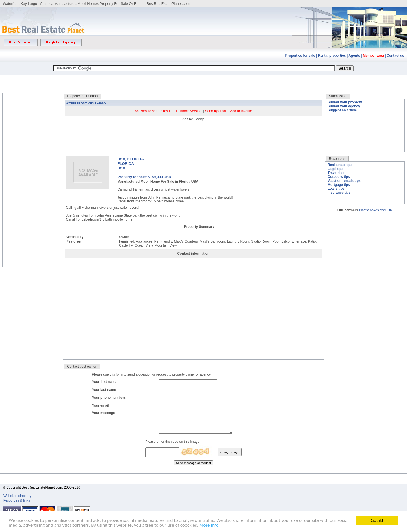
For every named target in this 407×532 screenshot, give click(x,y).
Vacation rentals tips (344, 181)
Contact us (395, 56)
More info (209, 525)
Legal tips (335, 169)
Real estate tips (340, 165)
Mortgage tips (339, 185)
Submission (338, 96)
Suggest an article (342, 110)
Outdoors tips (339, 177)
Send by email (216, 111)
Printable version (189, 111)
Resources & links (16, 505)
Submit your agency (344, 106)
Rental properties (332, 56)
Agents (354, 56)
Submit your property (345, 102)
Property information (82, 96)
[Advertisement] (203, 80)
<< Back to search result (153, 111)
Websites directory (18, 500)
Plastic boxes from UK (376, 210)
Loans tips (336, 189)
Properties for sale (300, 56)
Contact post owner (82, 367)
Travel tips (336, 173)
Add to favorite (241, 111)
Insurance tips (339, 193)
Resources (337, 159)
